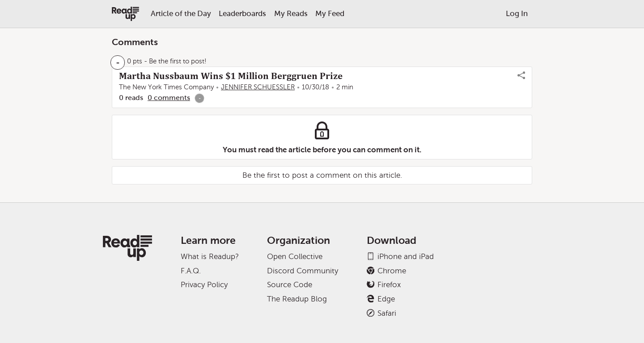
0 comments (169, 98)
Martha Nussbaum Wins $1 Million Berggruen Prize (231, 76)
